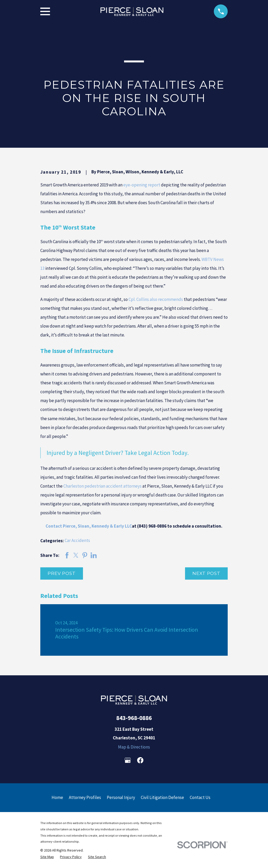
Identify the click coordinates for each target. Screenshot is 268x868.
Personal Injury (121, 797)
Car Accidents (77, 540)
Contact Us (200, 797)
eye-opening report (142, 185)
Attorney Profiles (85, 797)
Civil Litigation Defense (162, 797)
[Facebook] (140, 760)
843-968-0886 (134, 718)
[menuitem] (47, 857)
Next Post (206, 573)
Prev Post (62, 573)
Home (57, 797)
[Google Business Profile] (128, 760)
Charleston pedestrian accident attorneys (102, 486)
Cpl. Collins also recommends (156, 299)
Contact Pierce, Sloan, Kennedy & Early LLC (89, 526)
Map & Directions (134, 747)
